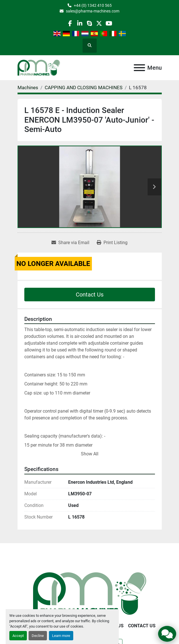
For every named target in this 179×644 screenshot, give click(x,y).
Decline (38, 636)
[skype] (89, 23)
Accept (18, 636)
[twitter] (99, 23)
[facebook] (70, 23)
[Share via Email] (70, 243)
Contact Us (90, 295)
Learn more (61, 636)
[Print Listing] (112, 243)
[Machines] (28, 88)
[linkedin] (80, 23)
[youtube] (109, 23)
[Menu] (139, 68)
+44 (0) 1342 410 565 (93, 5)
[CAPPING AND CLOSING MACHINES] (84, 88)
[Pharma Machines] (90, 593)
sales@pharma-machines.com (93, 11)
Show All (90, 454)
